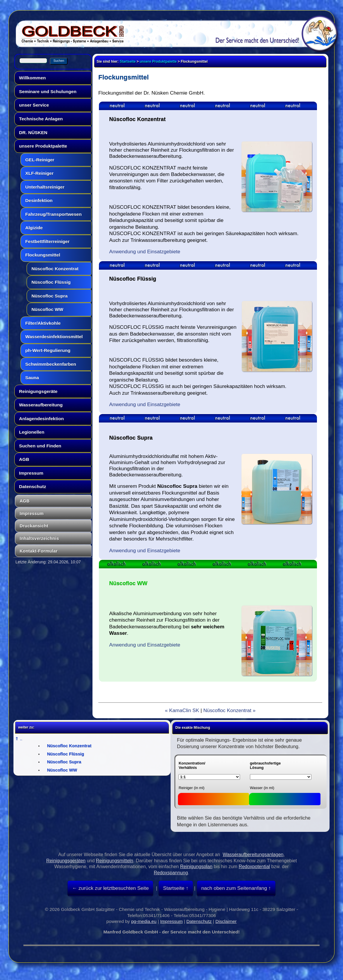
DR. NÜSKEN (33, 132)
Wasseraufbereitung (41, 405)
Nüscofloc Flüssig (51, 282)
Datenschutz (32, 486)
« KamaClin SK (182, 710)
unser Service (34, 105)
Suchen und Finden (40, 446)
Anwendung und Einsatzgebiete (145, 252)
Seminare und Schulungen (48, 91)
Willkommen (32, 78)
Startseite (128, 61)
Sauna (32, 378)
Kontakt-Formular (39, 551)
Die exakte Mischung (193, 728)
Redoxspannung (171, 873)
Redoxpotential (254, 867)
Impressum (31, 473)
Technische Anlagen (41, 119)
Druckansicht (34, 526)
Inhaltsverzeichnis (39, 538)
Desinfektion (39, 200)
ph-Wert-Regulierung (48, 350)
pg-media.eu (144, 921)
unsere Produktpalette (43, 146)
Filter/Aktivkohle (43, 323)
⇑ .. (19, 739)
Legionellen (32, 432)
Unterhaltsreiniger (45, 187)
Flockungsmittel (43, 255)
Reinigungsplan (196, 867)
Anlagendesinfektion (41, 419)
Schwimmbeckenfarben (51, 364)
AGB (24, 459)
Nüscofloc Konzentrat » (230, 710)
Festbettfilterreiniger (47, 241)
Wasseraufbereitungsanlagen (253, 855)
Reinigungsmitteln (115, 861)
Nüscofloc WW (47, 309)
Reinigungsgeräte (38, 391)
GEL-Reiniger (40, 160)
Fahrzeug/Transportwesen (53, 214)
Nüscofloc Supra (49, 296)
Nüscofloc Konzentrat (55, 269)
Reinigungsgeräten (66, 861)
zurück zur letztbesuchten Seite (113, 888)
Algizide (34, 228)
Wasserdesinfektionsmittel (54, 337)
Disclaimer (226, 921)
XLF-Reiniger (39, 173)
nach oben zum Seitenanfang (234, 888)
